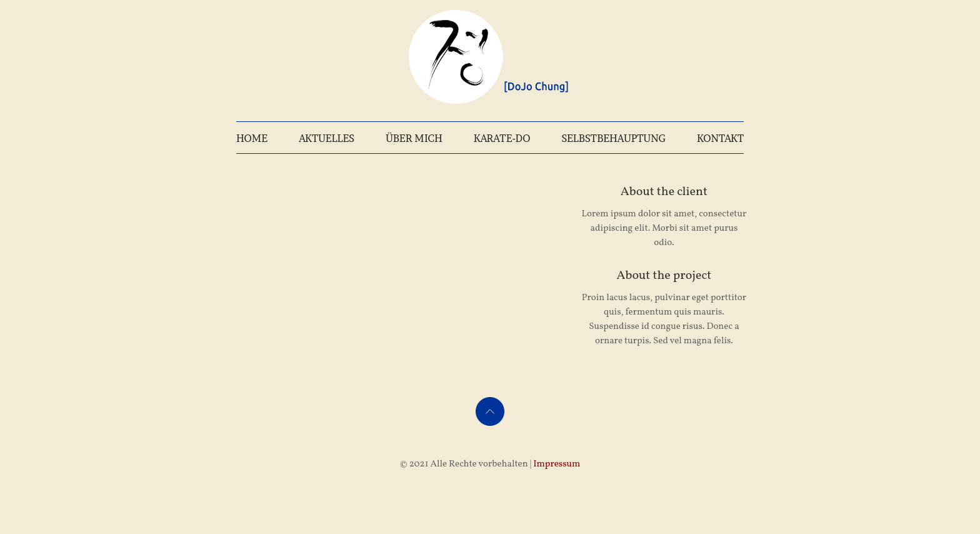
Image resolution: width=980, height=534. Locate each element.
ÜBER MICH (414, 138)
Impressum (557, 464)
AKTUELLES (327, 138)
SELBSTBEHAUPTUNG (613, 138)
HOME (252, 138)
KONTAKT (720, 138)
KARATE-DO (502, 138)
